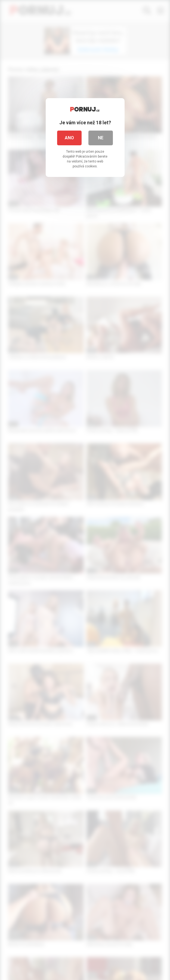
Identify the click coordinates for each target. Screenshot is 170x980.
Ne (101, 138)
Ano (69, 138)
